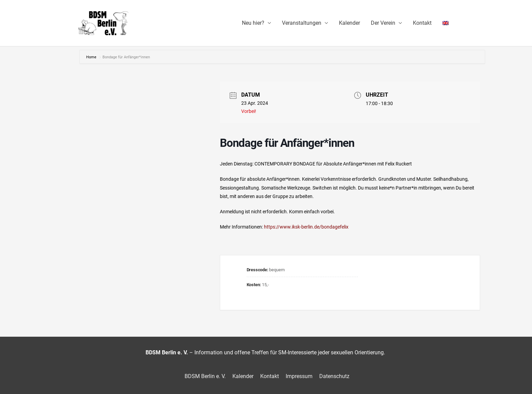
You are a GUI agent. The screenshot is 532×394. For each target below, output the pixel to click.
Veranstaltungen (302, 23)
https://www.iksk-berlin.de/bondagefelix (306, 227)
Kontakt (422, 23)
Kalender (349, 23)
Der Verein (383, 23)
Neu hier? (253, 23)
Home (92, 57)
